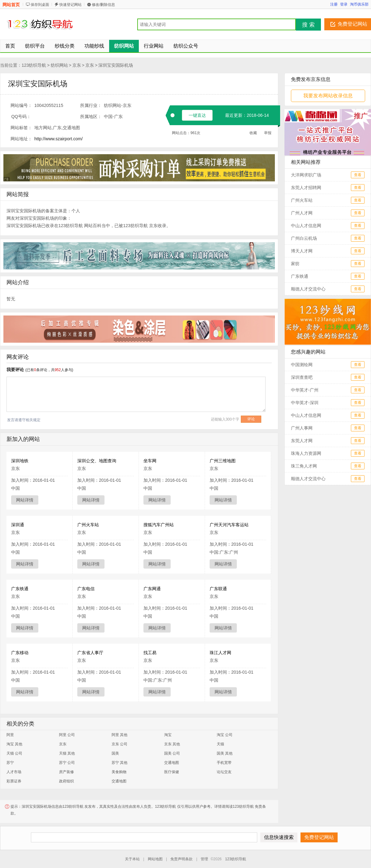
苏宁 (10, 763)
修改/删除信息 (103, 5)
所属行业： (91, 105)
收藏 (253, 133)
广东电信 (86, 589)
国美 (115, 753)
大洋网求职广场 (306, 175)
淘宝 (168, 735)
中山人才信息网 (306, 226)
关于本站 (132, 859)
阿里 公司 (67, 735)
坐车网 (150, 461)
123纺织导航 (34, 65)
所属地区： (91, 116)
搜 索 (308, 25)
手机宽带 (224, 763)
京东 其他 (172, 744)
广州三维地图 (223, 461)
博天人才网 (302, 251)
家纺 (295, 264)
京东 (77, 65)
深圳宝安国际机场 (116, 65)
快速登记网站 (70, 5)
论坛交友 (224, 772)
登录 (344, 4)
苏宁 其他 (119, 763)
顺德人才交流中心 (308, 289)
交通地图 (172, 763)
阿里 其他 (119, 735)
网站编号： (21, 105)
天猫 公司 (14, 753)
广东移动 (20, 653)
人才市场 (14, 772)
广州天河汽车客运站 (229, 525)
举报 (268, 133)
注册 (334, 4)
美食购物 (119, 772)
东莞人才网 (302, 441)
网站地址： (21, 139)
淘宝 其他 (14, 744)
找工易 (150, 653)
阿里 (10, 735)
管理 (204, 859)
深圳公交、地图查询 (97, 461)
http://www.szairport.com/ (58, 139)
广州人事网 (302, 428)
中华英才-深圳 (305, 403)
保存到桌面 (40, 5)
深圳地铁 (20, 461)
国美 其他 (225, 753)
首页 (10, 46)
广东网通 (152, 589)
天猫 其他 (67, 753)
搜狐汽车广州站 (159, 525)
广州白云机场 (304, 238)
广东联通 (218, 589)
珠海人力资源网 (306, 453)
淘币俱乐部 (359, 4)
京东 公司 (119, 744)
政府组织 (66, 781)
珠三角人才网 (304, 466)
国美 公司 (172, 753)
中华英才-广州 (305, 390)
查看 (358, 175)
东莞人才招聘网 (306, 188)
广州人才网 (302, 213)
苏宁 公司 (67, 763)
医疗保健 (172, 772)
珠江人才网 (220, 653)
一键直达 (197, 115)
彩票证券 (14, 781)
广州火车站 (88, 525)
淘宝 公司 (225, 735)
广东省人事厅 (90, 653)
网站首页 (11, 5)
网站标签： (21, 128)
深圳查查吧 (302, 377)
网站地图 (155, 859)
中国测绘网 (302, 365)
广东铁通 (20, 589)
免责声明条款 (181, 859)
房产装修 (66, 772)
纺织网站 (59, 65)
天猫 (220, 744)
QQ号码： (21, 116)
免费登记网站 (352, 24)
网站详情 (25, 500)
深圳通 (18, 525)
